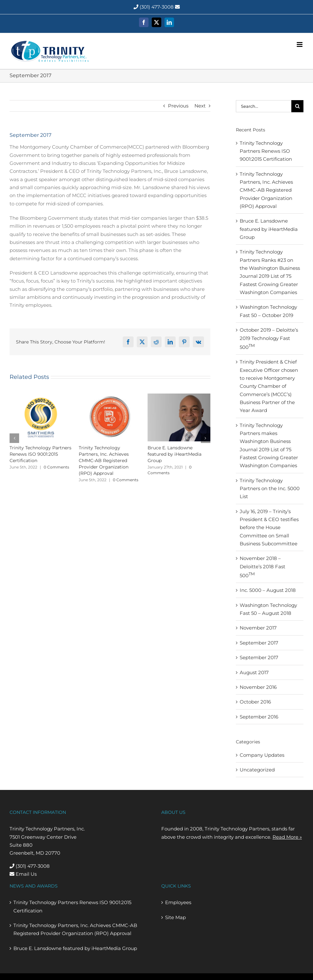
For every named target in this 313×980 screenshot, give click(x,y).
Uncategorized (257, 770)
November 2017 (258, 628)
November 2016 (258, 687)
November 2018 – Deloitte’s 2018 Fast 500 (262, 567)
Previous (178, 106)
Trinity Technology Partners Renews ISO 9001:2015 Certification (40, 454)
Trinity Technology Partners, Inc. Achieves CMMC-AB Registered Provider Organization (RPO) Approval (104, 461)
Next (200, 106)
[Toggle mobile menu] (300, 44)
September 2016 (259, 717)
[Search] (297, 106)
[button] (14, 438)
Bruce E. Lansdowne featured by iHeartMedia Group (175, 454)
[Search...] (264, 106)
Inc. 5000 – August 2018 (268, 590)
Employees (178, 902)
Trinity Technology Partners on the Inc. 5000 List (270, 489)
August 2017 (254, 672)
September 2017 (259, 643)
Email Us (23, 874)
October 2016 (255, 702)
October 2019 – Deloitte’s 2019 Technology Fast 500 (269, 339)
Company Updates (262, 755)
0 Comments (56, 467)
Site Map (175, 917)
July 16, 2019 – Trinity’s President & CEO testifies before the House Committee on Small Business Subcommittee (269, 527)
